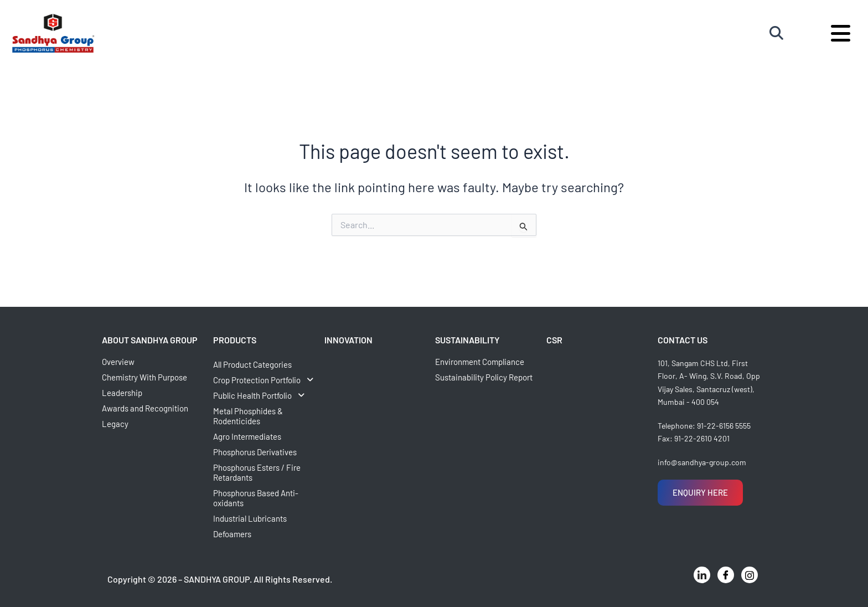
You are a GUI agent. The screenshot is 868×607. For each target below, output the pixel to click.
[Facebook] (726, 575)
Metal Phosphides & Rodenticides (248, 416)
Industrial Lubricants (250, 518)
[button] (267, 380)
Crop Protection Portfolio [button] (266, 380)
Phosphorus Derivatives (255, 452)
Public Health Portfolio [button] (262, 395)
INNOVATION (348, 340)
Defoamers (232, 534)
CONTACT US (683, 340)
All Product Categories (252, 364)
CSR (554, 340)
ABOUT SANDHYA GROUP (150, 340)
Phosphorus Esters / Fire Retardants (257, 472)
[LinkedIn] (702, 575)
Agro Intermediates (247, 436)
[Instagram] (750, 575)
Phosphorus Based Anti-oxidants (256, 498)
